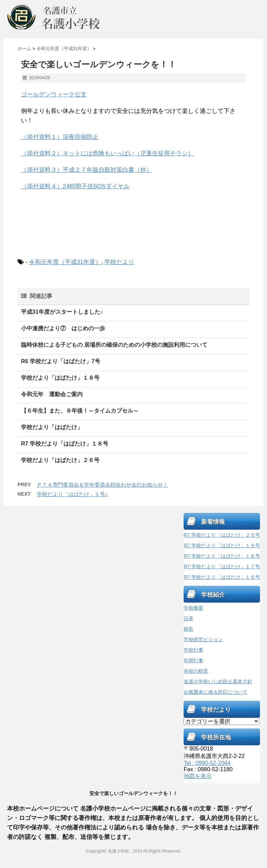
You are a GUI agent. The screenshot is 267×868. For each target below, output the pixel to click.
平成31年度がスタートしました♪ (62, 312)
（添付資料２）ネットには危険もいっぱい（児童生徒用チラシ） (107, 153)
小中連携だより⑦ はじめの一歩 (66, 328)
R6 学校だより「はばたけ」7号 (61, 361)
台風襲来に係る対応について (215, 692)
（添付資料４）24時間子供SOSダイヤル (75, 186)
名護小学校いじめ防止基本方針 (218, 681)
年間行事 (193, 660)
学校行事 (193, 650)
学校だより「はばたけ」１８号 (60, 378)
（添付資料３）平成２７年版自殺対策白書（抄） (87, 170)
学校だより (119, 262)
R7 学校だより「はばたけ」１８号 (65, 444)
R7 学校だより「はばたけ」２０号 (222, 535)
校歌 (189, 629)
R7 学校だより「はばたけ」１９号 (222, 545)
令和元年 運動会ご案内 (52, 394)
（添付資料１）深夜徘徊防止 (60, 137)
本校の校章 (196, 671)
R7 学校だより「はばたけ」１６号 (222, 577)
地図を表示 (198, 776)
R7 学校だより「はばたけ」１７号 (222, 567)
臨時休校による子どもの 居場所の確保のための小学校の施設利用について (114, 345)
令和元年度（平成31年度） (65, 262)
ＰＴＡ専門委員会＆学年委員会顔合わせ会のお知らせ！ (102, 485)
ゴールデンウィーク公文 (54, 94)
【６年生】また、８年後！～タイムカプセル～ (80, 411)
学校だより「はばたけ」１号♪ (72, 494)
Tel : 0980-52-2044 (207, 763)
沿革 (189, 618)
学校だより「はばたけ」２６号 (60, 460)
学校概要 (193, 608)
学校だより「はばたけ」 (52, 427)
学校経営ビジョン (203, 639)
